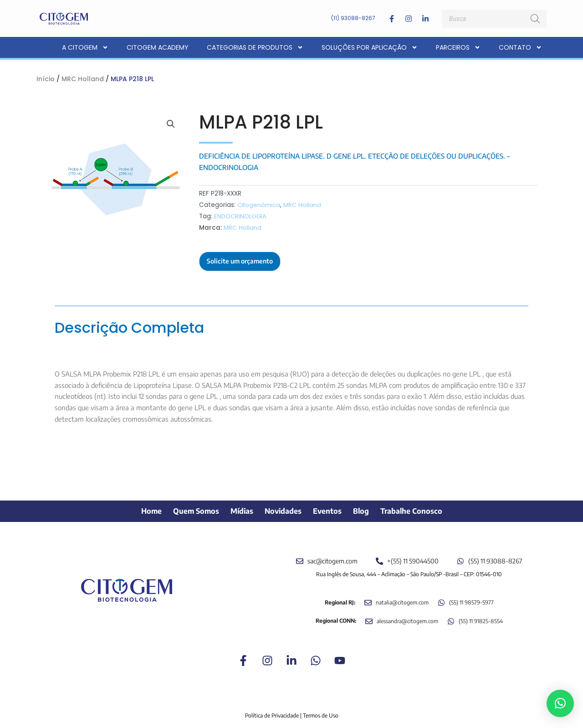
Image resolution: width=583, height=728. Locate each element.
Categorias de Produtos (255, 47)
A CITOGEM (85, 47)
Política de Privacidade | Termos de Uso (292, 711)
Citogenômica (259, 205)
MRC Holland (83, 79)
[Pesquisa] (535, 19)
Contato (520, 47)
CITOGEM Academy (158, 47)
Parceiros (458, 47)
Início (46, 79)
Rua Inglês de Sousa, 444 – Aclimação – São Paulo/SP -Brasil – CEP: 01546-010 (409, 569)
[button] (170, 124)
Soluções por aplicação (370, 47)
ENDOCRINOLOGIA (241, 216)
